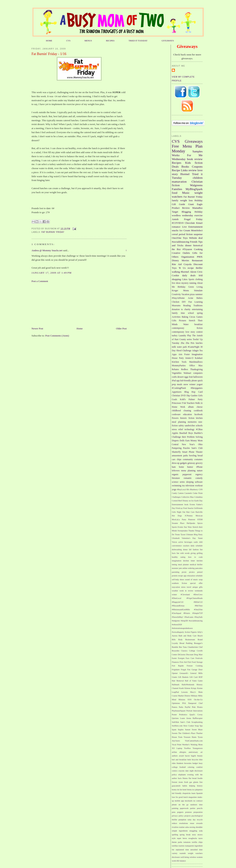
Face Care (190, 658)
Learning (199, 302)
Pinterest (192, 520)
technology (189, 429)
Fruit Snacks (188, 508)
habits (185, 786)
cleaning (187, 411)
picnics (192, 572)
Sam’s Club (185, 722)
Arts (180, 354)
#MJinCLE (198, 602)
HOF (201, 677)
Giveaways (194, 141)
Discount (198, 264)
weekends (199, 591)
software (199, 482)
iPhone (199, 467)
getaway (191, 463)
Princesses (177, 403)
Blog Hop (190, 392)
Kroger (175, 291)
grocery (199, 463)
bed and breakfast (179, 760)
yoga (174, 490)
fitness (185, 778)
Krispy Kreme (197, 688)
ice (193, 790)
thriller (199, 268)
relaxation (191, 576)
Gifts (174, 321)
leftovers (176, 471)
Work (183, 407)
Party (200, 399)
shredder (199, 827)
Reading (187, 306)
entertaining (197, 309)
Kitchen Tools (179, 362)
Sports (191, 279)
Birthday (182, 287)
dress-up (176, 463)
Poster (174, 715)
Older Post (121, 328)
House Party (178, 358)
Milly (200, 696)
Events (192, 505)
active (181, 542)
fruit (191, 377)
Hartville (199, 512)
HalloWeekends (188, 685)
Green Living (195, 287)
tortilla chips (197, 842)
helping (192, 786)
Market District (184, 696)
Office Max (196, 366)
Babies (199, 298)
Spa (201, 726)
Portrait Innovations (194, 711)
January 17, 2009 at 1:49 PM (52, 273)
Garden (194, 396)
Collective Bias (187, 497)
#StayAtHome (178, 298)
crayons (181, 771)
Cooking (198, 249)
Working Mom (197, 745)
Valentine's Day (189, 538)
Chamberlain (193, 647)
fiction (199, 163)
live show (176, 283)
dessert (180, 377)
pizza (192, 294)
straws (200, 835)
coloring (191, 767)
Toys (185, 238)
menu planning (188, 471)
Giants (174, 677)
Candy (174, 493)
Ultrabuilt (176, 538)
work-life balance (179, 861)
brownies (188, 763)
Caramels (188, 493)
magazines (193, 797)
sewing (192, 827)
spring (200, 313)
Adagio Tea (197, 351)
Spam (174, 730)
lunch (186, 797)
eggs (186, 377)
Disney (175, 260)
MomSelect (197, 230)
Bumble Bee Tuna (179, 647)
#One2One (198, 610)
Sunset (188, 730)
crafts (174, 377)
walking (176, 272)
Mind (174, 700)
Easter (174, 658)
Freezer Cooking (195, 666)
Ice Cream (185, 230)
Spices (200, 523)
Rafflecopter (198, 718)
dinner (188, 245)
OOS (190, 700)
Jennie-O (189, 358)
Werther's (186, 745)
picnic (184, 572)
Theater (199, 452)
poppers (180, 812)
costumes (199, 459)
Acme (191, 298)
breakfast (198, 324)
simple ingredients (180, 831)
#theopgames (197, 388)
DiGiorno (182, 655)
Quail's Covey (196, 715)
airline (174, 752)
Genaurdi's (184, 673)
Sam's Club (197, 448)
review (193, 170)
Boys (191, 433)
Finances (175, 662)
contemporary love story (183, 332)
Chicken (176, 302)
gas (191, 782)
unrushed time (196, 850)
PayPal (188, 707)
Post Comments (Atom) (57, 336)
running (193, 283)
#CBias (199, 429)
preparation (198, 812)
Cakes (185, 279)
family (175, 200)
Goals (174, 399)
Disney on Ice (188, 501)
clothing (199, 279)
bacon (187, 756)
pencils (200, 808)
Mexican (199, 516)
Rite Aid (177, 264)
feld (201, 275)
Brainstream (190, 640)
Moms (186, 291)
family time (178, 313)
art (202, 752)
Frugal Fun (186, 670)
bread (200, 456)
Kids (188, 163)
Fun (190, 302)
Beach (200, 636)
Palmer (192, 399)
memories (192, 422)
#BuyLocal (181, 490)
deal (200, 238)
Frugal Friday (193, 219)
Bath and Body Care (187, 636)
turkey (175, 336)
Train (180, 737)
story (194, 835)
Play (189, 336)
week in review (186, 591)
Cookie (175, 275)
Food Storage (197, 662)
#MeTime (199, 606)
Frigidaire (176, 670)
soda (201, 831)
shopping (176, 279)
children (198, 178)
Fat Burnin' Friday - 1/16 (49, 54)
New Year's (188, 444)
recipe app (182, 576)
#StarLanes (189, 617)
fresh (186, 782)
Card (200, 392)
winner (192, 384)
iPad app (176, 381)
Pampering (177, 448)
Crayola (187, 264)
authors (175, 756)
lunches (199, 343)
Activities (176, 317)
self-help (175, 580)
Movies (185, 260)
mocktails (189, 801)
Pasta (184, 520)
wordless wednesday (182, 215)
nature (200, 471)
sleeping (190, 482)
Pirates (200, 707)
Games (199, 317)
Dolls (182, 441)
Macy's (193, 692)
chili (201, 542)
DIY (184, 302)
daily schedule (197, 546)
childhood (176, 411)
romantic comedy (193, 478)
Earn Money (191, 441)
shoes (182, 580)
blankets (180, 763)
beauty (200, 756)
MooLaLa (176, 520)
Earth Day (198, 501)
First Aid (183, 662)
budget (195, 763)
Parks (181, 707)
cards (196, 542)
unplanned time (182, 850)
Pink (194, 707)
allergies (183, 752)
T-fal (184, 403)
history (200, 786)
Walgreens (196, 185)
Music (186, 193)
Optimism (176, 703)
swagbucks (193, 838)
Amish (175, 219)
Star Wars (188, 527)
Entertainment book (180, 505)
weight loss (186, 200)
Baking (185, 317)
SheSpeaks (191, 523)
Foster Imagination (193, 354)
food (175, 193)
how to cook (195, 557)
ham (174, 467)
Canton (181, 493)
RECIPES (110, 41)
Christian (176, 396)
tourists (182, 846)
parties (193, 808)
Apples (175, 433)
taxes (201, 838)
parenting (176, 572)
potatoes (188, 812)
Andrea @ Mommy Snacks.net (47, 250)
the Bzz (176, 249)
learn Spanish (197, 793)
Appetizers (177, 392)
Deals (175, 167)
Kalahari (199, 358)
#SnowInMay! (178, 617)
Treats (177, 535)
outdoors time (196, 805)
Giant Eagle (195, 204)
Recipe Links (180, 170)
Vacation (185, 294)
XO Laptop (177, 748)
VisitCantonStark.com (194, 741)
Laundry (182, 336)
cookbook (198, 411)
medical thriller (196, 565)
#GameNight (194, 347)
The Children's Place (187, 733)
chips (179, 459)
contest (199, 332)
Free (175, 146)
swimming (177, 486)
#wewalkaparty (178, 632)
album (191, 407)
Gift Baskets (183, 677)
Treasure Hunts (190, 737)
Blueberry (194, 490)
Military (194, 696)
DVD (183, 396)
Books (185, 167)
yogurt (200, 384)
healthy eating (179, 557)
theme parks (177, 842)
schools (199, 426)
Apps (174, 354)
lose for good (177, 797)
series (182, 482)
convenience (177, 546)
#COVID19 (178, 223)
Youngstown (198, 748)
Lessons (184, 692)
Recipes (177, 163)
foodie (200, 778)
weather (175, 591)
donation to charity (181, 309)
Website (193, 238)
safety (181, 426)
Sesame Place (178, 523)
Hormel (185, 174)
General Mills (196, 673)
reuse (192, 823)
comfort (199, 767)
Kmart (199, 223)
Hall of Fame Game (194, 681)
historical (198, 245)
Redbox (184, 369)
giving (193, 553)
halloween (198, 377)
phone (194, 381)
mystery (185, 283)
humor (190, 467)
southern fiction (179, 583)
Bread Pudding (186, 643)
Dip (188, 396)
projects (187, 816)
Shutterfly (176, 452)
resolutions (184, 823)
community (188, 459)
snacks (175, 230)
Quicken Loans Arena (182, 718)
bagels (194, 756)
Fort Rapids (178, 666)
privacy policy (178, 816)
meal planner (183, 565)
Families (177, 189)
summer (199, 294)
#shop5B (184, 621)
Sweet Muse (197, 730)
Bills (174, 640)
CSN (201, 490)
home (181, 467)
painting (175, 808)
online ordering (189, 568)
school (191, 313)
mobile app (179, 801)
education (187, 414)
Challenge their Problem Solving (187, 437)
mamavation (179, 182)
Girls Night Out (179, 512)
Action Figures (191, 632)
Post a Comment (40, 281)
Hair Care (190, 512)
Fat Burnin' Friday (53, 232)
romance (176, 227)
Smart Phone (188, 452)
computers (198, 373)
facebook (198, 414)
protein (175, 576)
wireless (193, 857)
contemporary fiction (187, 328)
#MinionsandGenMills (181, 610)
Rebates (175, 369)
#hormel (185, 272)
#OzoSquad (176, 613)
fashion (196, 550)
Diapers (175, 441)
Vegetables (177, 373)
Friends (194, 242)
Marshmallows (196, 362)
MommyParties (179, 366)
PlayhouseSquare (179, 711)
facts (180, 778)
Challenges (176, 497)
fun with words (183, 553)
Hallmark (176, 685)
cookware (176, 414)
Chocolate (190, 223)
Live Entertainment (192, 227)
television (190, 486)
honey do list (177, 790)
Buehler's (198, 433)
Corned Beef (177, 501)
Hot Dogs (177, 516)
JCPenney (189, 516)
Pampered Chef (195, 703)
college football (179, 767)
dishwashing (177, 550)
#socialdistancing (180, 242)
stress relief (177, 429)
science (175, 482)
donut (185, 550)
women (200, 857)
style (174, 838)
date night (189, 771)
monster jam (177, 568)
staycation (176, 587)
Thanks (191, 531)
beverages (188, 542)
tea (184, 486)
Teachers (191, 403)
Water (186, 324)
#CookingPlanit (179, 388)
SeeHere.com (177, 726)
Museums (176, 306)
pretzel (200, 572)
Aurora (175, 636)
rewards (199, 823)
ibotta (189, 790)
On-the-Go (198, 700)
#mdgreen (176, 621)
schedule (199, 576)
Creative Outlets (181, 253)
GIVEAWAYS (168, 41)
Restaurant (197, 260)
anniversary (193, 752)
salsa (187, 827)
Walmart (187, 373)
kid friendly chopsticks (181, 793)
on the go (184, 805)
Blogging (186, 212)
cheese (200, 407)
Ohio (200, 444)
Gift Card (194, 677)
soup (201, 580)
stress (183, 587)
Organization (188, 257)
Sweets (175, 733)
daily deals (189, 275)
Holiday (199, 212)
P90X (200, 257)
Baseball (183, 433)
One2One (177, 238)
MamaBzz (197, 208)
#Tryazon (187, 249)
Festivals (199, 658)
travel (189, 587)
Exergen (181, 658)
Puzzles (186, 448)
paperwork (184, 808)
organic (175, 474)
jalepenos (199, 790)
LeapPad (175, 692)
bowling (193, 456)
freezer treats (177, 782)
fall (190, 550)
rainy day (191, 820)
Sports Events (177, 527)
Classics (184, 651)
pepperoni (187, 474)
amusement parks (180, 456)
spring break (185, 835)
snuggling (193, 831)
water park (182, 347)
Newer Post (37, 328)
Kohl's (183, 399)
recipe (191, 268)
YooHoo (187, 748)
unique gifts (197, 587)
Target (175, 212)
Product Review (181, 208)
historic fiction (187, 418)
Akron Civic (196, 272)
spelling (175, 835)
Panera (175, 707)
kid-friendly (186, 381)
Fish (189, 662)
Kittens (187, 688)
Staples (181, 730)
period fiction (186, 234)
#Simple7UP (197, 613)
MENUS (88, 41)
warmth (183, 853)
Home (80, 328)
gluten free (198, 782)
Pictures (183, 321)
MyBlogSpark (194, 189)
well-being (185, 857)
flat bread (193, 778)
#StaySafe (199, 617)
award (181, 756)
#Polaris (187, 613)
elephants (182, 775)
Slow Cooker (189, 726)
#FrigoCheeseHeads (194, 598)
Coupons (197, 167)
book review (195, 159)
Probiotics (183, 715)
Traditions (198, 306)
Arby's (200, 632)
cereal (175, 234)
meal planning (179, 422)
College (192, 651)
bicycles (195, 760)
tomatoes (187, 842)
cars (174, 459)
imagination (177, 561)
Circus (192, 317)
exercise (198, 215)
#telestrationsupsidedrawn (182, 628)
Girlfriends (198, 508)
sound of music (191, 580)
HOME (49, 41)
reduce (175, 823)
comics (175, 771)
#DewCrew (198, 595)
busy (201, 763)
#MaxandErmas (178, 606)
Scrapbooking (197, 722)
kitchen (199, 418)
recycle (200, 820)
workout (199, 486)
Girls (200, 396)
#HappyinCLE (178, 602)
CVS (68, 41)
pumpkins (182, 820)
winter (174, 595)
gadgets (184, 463)
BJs (188, 490)
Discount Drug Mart (194, 655)
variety (175, 853)
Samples (197, 151)
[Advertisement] (51, 305)
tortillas (175, 846)
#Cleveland (185, 595)
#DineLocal (177, 598)
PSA (184, 703)
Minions (182, 700)
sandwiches (190, 426)
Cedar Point (198, 493)
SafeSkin (175, 722)
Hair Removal (178, 681)
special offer (196, 583)
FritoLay (179, 508)
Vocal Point (177, 745)
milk (174, 347)
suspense (198, 234)
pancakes (199, 568)
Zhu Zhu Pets (187, 343)
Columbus (198, 497)
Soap (197, 726)
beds (189, 760)
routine (182, 827)
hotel (185, 790)
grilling (200, 553)
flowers (175, 418)
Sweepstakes (183, 531)
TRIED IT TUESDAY (138, 41)
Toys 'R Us (179, 268)
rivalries (175, 827)
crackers (186, 546)
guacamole (176, 786)
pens (174, 812)
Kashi (181, 688)
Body (181, 640)
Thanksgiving (196, 369)
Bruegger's (198, 643)
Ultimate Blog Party (194, 535)
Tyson (183, 535)
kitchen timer (189, 561)
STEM (200, 520)
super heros (182, 838)
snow (186, 384)
